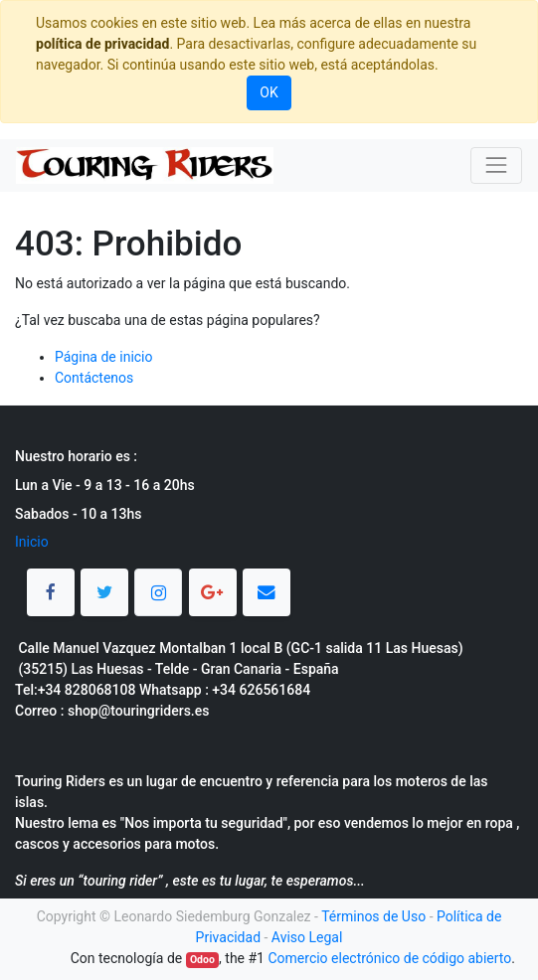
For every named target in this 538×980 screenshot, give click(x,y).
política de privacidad (102, 44)
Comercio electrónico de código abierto (389, 958)
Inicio (32, 542)
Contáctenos (94, 378)
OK (269, 92)
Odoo (202, 960)
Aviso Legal (307, 937)
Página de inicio (104, 357)
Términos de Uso (373, 916)
